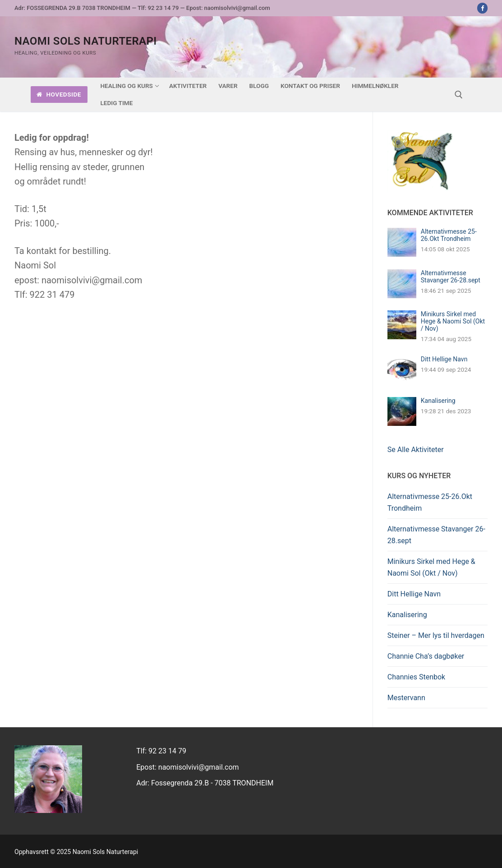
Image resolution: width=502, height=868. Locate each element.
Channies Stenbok (416, 677)
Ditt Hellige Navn (444, 359)
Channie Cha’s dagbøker (426, 656)
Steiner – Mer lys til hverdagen (436, 635)
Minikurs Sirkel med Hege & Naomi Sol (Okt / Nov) (453, 321)
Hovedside (59, 94)
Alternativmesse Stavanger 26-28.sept (451, 277)
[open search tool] (459, 95)
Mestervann (406, 698)
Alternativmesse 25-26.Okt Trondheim (449, 235)
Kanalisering (438, 401)
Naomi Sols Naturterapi (86, 41)
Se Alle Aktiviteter (416, 450)
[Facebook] (482, 8)
